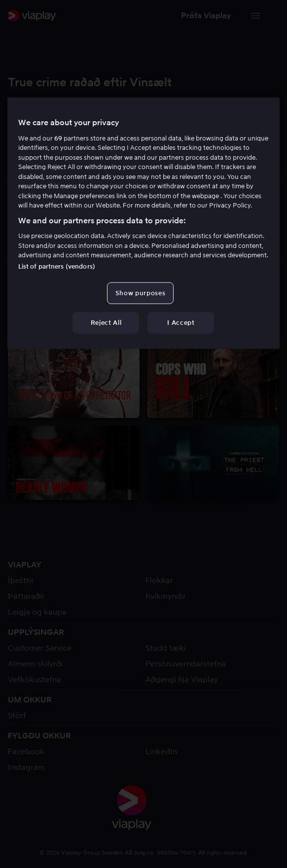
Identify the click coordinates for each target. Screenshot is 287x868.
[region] (144, 223)
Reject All (106, 323)
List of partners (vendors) (57, 266)
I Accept (181, 323)
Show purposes (140, 293)
